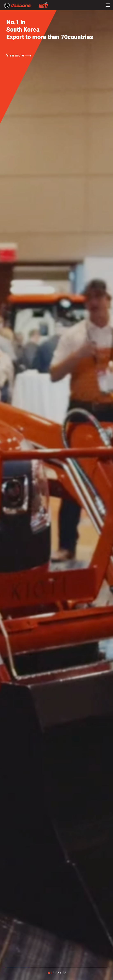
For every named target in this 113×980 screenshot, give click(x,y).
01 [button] (50, 973)
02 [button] (57, 973)
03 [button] (65, 973)
